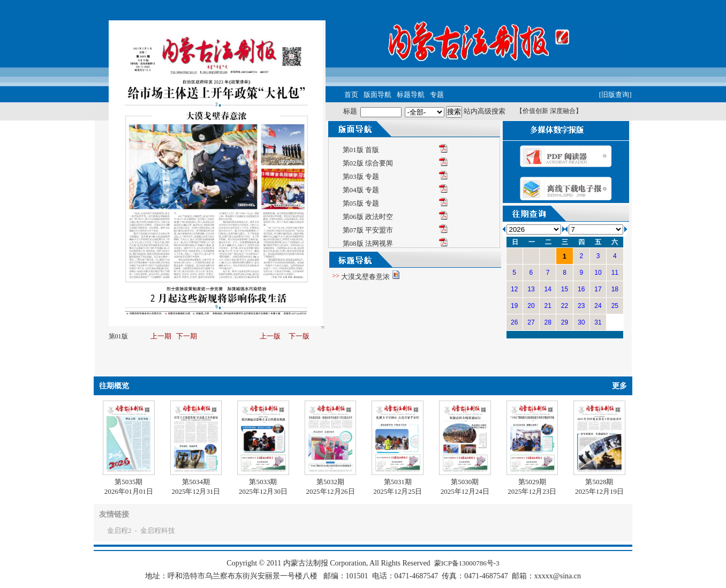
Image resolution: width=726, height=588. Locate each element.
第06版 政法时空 (368, 217)
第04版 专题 (361, 190)
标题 (350, 111)
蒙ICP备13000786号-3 (467, 563)
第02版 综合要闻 (368, 163)
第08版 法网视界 (368, 243)
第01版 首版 (361, 150)
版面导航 (377, 95)
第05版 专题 (361, 203)
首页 (351, 95)
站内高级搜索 (485, 111)
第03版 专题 (361, 176)
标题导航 (411, 95)
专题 (437, 95)
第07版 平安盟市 (368, 230)
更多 (619, 386)
